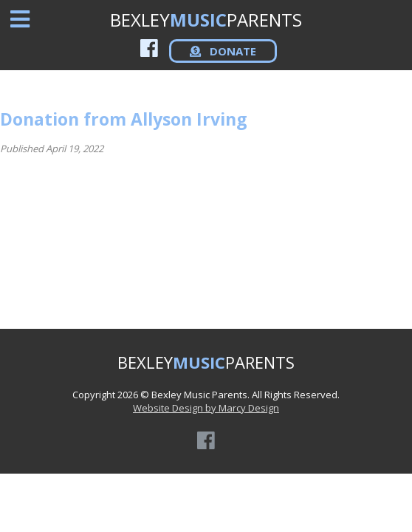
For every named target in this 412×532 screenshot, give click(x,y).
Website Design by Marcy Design (206, 408)
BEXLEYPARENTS (206, 20)
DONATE (223, 51)
